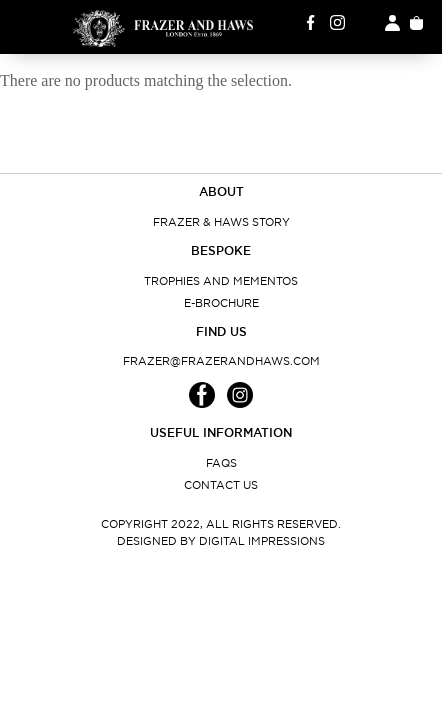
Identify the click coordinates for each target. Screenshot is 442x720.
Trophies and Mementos (221, 281)
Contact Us (221, 485)
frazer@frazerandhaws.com (221, 361)
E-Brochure (221, 303)
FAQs (221, 463)
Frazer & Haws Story (221, 222)
